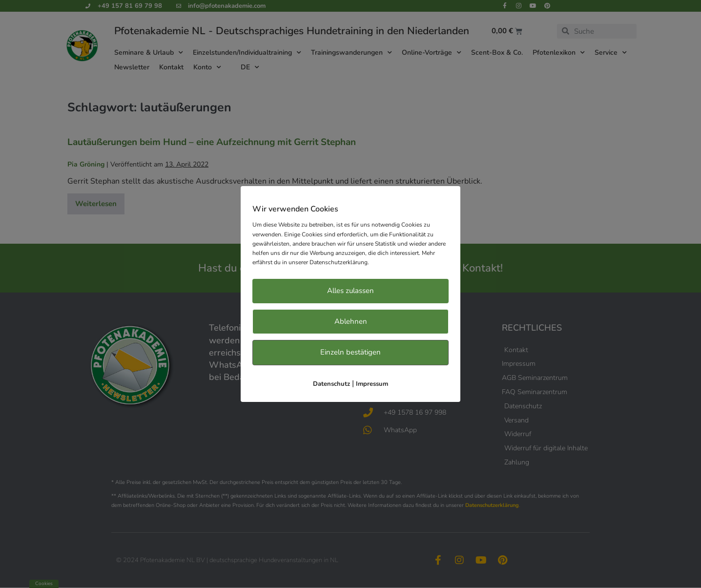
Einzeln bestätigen (350, 352)
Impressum (372, 384)
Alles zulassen (350, 291)
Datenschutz (331, 384)
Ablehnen (351, 321)
